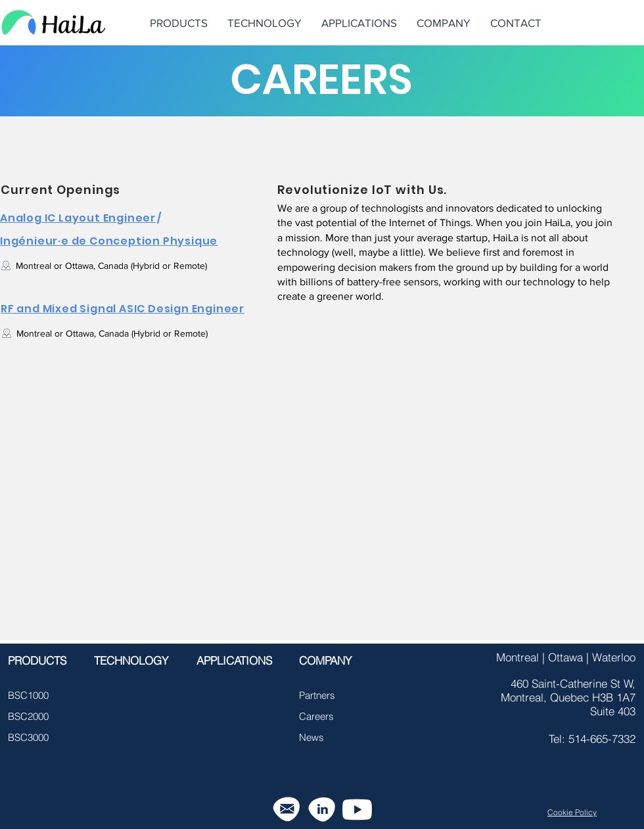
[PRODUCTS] (37, 661)
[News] (322, 737)
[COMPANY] (330, 661)
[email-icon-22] (286, 810)
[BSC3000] (31, 737)
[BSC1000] (31, 695)
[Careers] (322, 716)
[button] (444, 23)
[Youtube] (357, 810)
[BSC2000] (31, 716)
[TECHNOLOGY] (131, 661)
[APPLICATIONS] (234, 661)
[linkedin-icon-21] (322, 810)
